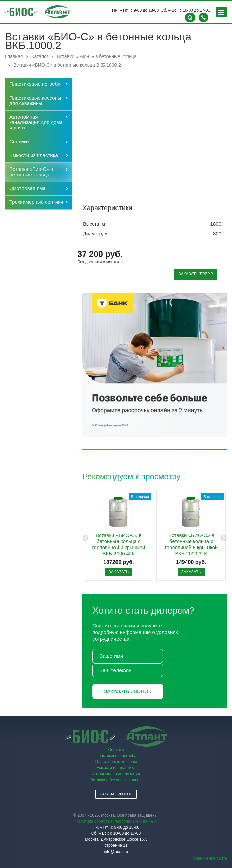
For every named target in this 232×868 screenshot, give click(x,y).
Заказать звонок (128, 691)
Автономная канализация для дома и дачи (36, 122)
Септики (19, 141)
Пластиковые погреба (35, 84)
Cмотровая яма (28, 188)
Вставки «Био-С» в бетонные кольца (31, 172)
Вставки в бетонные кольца (116, 780)
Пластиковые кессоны (116, 762)
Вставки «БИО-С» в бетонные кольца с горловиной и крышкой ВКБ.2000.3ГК (191, 544)
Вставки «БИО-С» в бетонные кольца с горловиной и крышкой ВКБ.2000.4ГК (119, 544)
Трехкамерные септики (36, 202)
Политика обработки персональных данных (116, 821)
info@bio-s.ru (116, 852)
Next (224, 538)
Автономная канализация (116, 774)
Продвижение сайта (208, 858)
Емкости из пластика (34, 155)
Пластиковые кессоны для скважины (35, 100)
